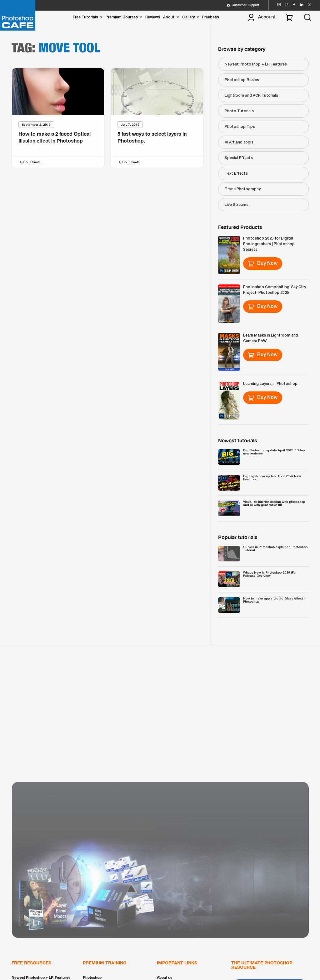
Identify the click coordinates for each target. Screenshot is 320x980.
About (169, 17)
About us (165, 977)
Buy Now (263, 264)
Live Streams (237, 205)
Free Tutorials (85, 17)
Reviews (153, 17)
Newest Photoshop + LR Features (256, 64)
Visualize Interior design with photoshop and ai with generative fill (274, 504)
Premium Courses (122, 17)
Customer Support (243, 5)
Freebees (211, 17)
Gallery (188, 17)
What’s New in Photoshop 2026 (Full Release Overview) (270, 574)
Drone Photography (243, 189)
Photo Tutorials (239, 111)
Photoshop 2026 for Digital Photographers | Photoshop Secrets (269, 244)
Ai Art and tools (239, 142)
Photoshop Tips (240, 127)
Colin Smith (32, 163)
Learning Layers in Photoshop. (271, 384)
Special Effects (239, 158)
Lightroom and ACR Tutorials (251, 96)
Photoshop (92, 977)
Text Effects (236, 174)
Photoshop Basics (242, 80)
